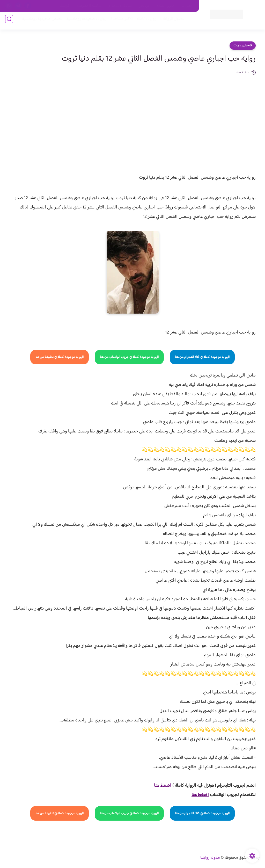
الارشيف (65, 6)
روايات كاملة (144, 21)
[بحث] (9, 21)
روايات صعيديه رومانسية (84, 21)
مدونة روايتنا (210, 858)
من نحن (144, 6)
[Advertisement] (132, 114)
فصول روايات (243, 46)
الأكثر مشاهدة (119, 21)
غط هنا (160, 786)
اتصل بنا (187, 6)
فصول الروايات (170, 21)
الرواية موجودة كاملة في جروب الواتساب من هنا (129, 357)
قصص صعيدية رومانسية (40, 21)
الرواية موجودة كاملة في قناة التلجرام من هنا (202, 357)
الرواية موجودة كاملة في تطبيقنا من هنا (60, 357)
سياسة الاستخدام (120, 6)
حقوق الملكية (165, 6)
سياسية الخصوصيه (89, 6)
